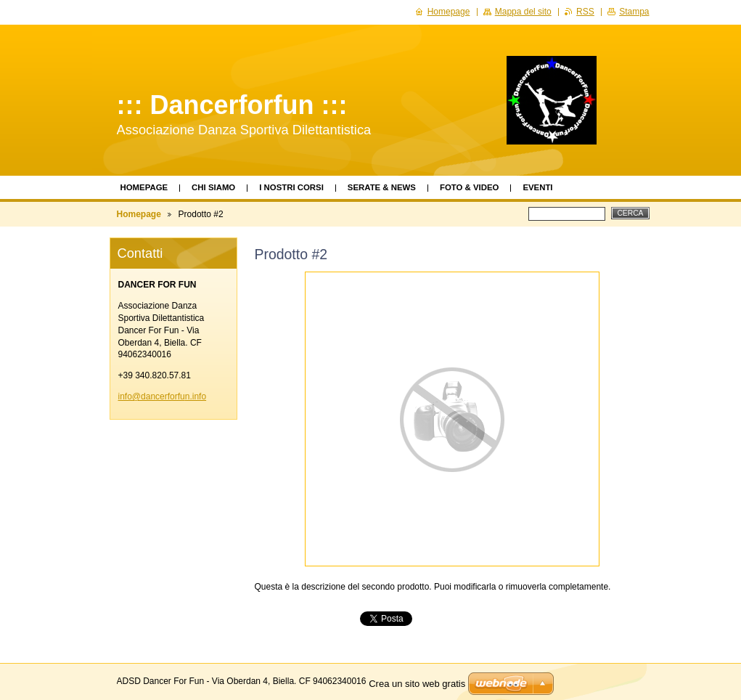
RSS (585, 12)
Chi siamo (213, 187)
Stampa (634, 12)
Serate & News (382, 187)
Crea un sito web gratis (417, 684)
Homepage (144, 187)
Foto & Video (469, 187)
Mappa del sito (523, 12)
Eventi (537, 187)
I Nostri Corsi (291, 187)
